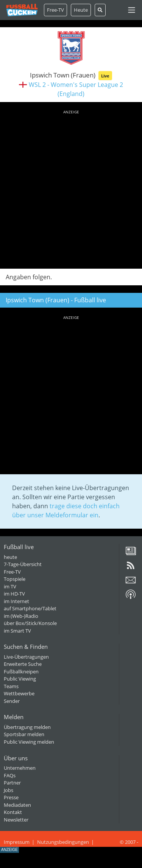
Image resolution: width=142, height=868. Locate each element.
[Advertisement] (71, 188)
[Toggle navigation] (132, 10)
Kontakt (13, 812)
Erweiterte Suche (23, 664)
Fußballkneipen (21, 672)
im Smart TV (17, 631)
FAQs (10, 775)
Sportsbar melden (24, 734)
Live (105, 76)
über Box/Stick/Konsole (30, 623)
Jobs (9, 790)
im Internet (16, 601)
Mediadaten (17, 805)
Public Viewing (20, 679)
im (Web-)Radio (21, 616)
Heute (81, 10)
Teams (11, 686)
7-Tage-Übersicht (23, 564)
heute (10, 557)
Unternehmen (20, 768)
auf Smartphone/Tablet (30, 608)
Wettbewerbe (19, 693)
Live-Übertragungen (26, 657)
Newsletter (16, 820)
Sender (12, 701)
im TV (10, 586)
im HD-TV (14, 594)
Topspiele (15, 579)
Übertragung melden (27, 727)
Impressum (17, 842)
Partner (12, 783)
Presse (11, 797)
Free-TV (55, 10)
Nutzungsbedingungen (63, 842)
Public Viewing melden (29, 742)
